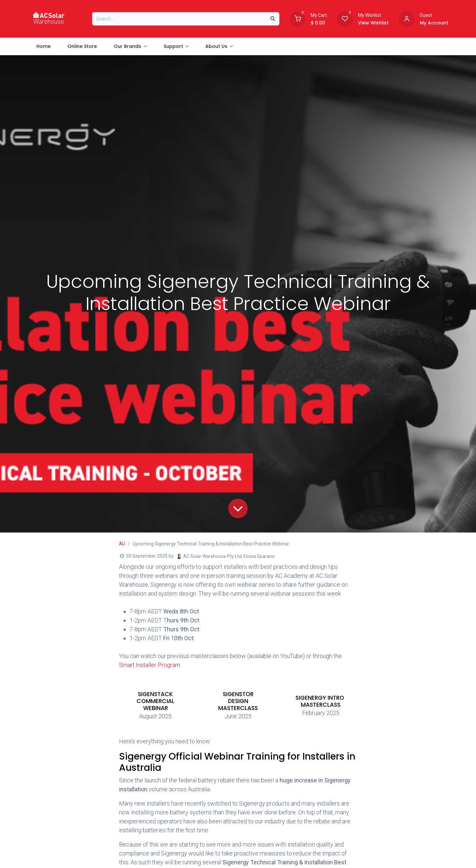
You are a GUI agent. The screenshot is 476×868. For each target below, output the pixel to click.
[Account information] (407, 18)
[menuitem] (43, 46)
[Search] (273, 19)
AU (122, 544)
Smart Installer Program (150, 665)
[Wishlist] (345, 18)
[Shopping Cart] (297, 18)
